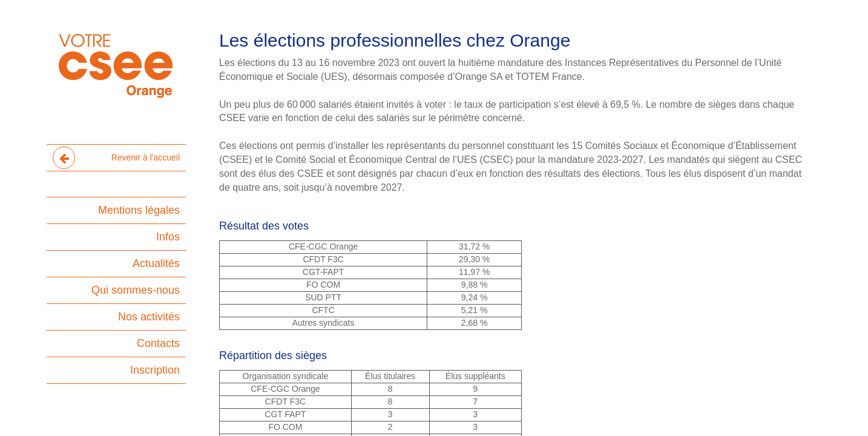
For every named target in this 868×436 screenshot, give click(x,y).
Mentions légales (139, 210)
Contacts (158, 343)
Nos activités (149, 317)
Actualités (156, 263)
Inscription (155, 370)
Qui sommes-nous (136, 290)
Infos (168, 237)
